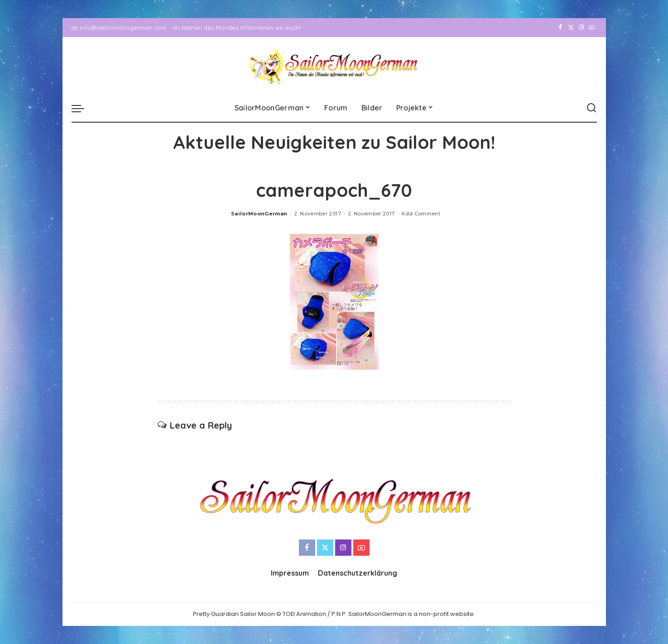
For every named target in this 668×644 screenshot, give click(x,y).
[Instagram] (581, 28)
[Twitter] (571, 28)
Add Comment (421, 214)
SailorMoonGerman (259, 214)
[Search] (591, 108)
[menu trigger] (82, 108)
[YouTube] (592, 28)
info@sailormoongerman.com (119, 28)
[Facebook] (560, 28)
